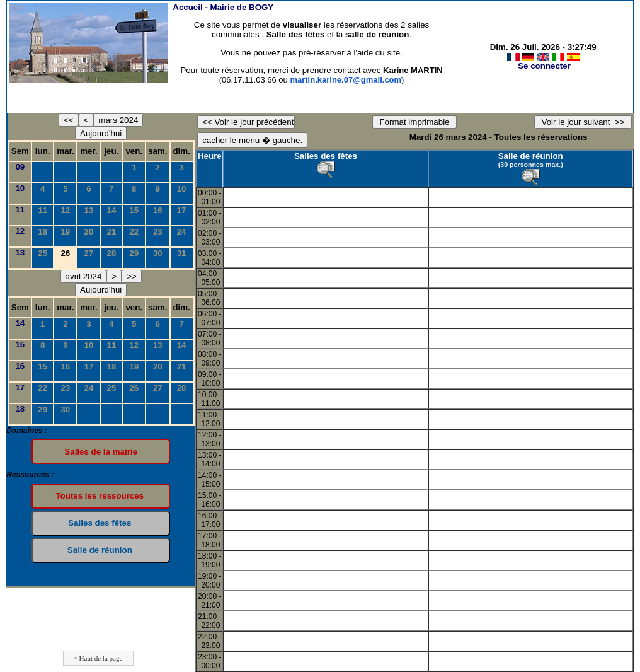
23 (158, 232)
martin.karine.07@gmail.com (346, 80)
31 (182, 253)
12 (65, 210)
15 (134, 210)
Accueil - (223, 7)
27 (89, 253)
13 (89, 210)
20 (89, 232)
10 (20, 188)
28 (111, 253)
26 (134, 388)
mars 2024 (118, 120)
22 (134, 232)
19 (65, 232)
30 (158, 253)
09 (20, 167)
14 (111, 210)
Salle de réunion (531, 156)
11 (20, 210)
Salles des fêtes (326, 156)
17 (182, 210)
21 (111, 232)
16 (158, 210)
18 (43, 232)
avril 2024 (84, 276)
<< (69, 120)
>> (132, 276)
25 (43, 253)
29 (134, 253)
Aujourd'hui (101, 133)
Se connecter (544, 66)
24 (182, 232)
